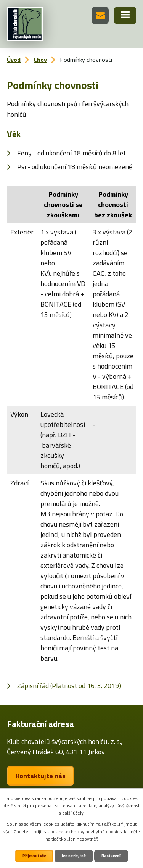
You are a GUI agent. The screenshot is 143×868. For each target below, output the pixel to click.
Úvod (14, 60)
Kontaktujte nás (41, 776)
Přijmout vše (34, 856)
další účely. (73, 813)
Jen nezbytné (74, 856)
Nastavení (111, 856)
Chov (40, 60)
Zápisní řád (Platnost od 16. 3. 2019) (69, 686)
